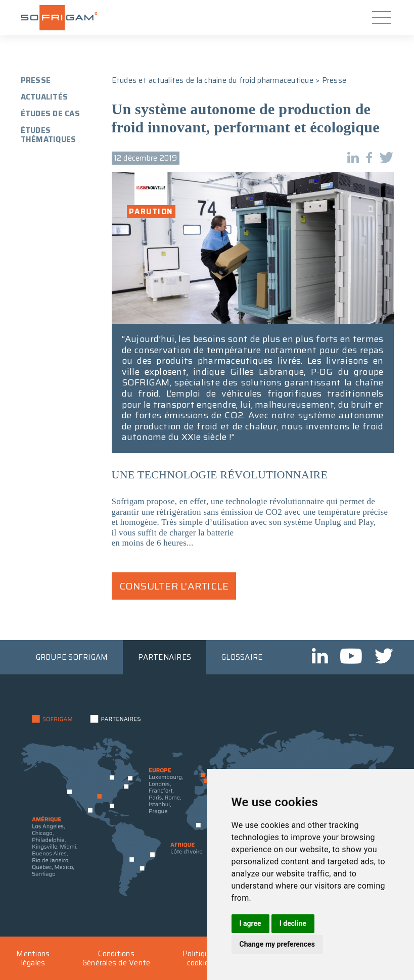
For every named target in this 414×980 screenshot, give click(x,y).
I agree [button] (250, 923)
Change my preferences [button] (277, 944)
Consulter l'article (174, 586)
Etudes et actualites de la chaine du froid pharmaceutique (213, 80)
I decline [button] (293, 923)
